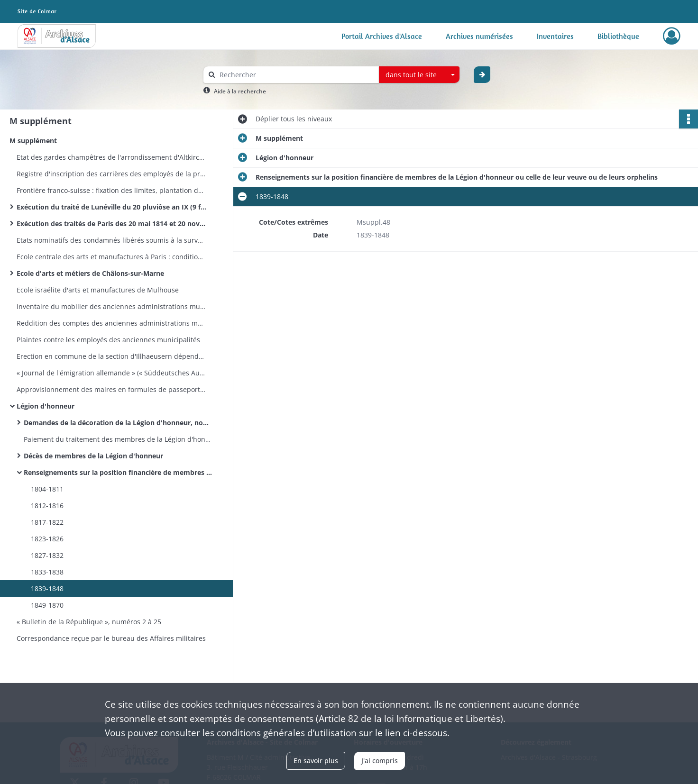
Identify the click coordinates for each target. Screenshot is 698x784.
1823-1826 (47, 539)
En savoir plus (316, 761)
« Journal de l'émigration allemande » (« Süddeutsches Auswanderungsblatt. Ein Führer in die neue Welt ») (111, 373)
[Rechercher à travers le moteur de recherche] (296, 75)
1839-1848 (47, 588)
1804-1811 (47, 489)
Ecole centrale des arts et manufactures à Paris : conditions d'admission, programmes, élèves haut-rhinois (111, 257)
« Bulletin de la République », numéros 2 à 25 (89, 622)
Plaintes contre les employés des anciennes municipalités (108, 340)
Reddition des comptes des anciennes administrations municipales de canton (111, 323)
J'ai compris (380, 761)
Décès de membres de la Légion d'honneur (93, 456)
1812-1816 (47, 506)
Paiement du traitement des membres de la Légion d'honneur (119, 439)
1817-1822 (47, 522)
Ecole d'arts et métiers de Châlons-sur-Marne (90, 273)
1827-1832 (47, 555)
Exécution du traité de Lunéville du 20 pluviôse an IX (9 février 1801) (111, 207)
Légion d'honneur (46, 406)
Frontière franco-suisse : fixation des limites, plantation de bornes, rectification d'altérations (111, 190)
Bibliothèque (618, 36)
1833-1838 (47, 572)
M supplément (33, 141)
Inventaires (555, 36)
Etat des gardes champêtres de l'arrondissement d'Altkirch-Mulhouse (111, 157)
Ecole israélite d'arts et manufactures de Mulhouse (98, 290)
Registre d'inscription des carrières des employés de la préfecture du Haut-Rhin (111, 174)
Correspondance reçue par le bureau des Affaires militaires (111, 638)
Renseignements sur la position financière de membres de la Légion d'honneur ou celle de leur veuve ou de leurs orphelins (119, 472)
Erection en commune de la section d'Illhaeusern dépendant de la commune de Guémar (111, 356)
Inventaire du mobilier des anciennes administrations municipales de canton (111, 306)
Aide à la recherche (240, 91)
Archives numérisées (479, 36)
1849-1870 (47, 605)
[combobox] (419, 75)
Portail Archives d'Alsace (382, 36)
